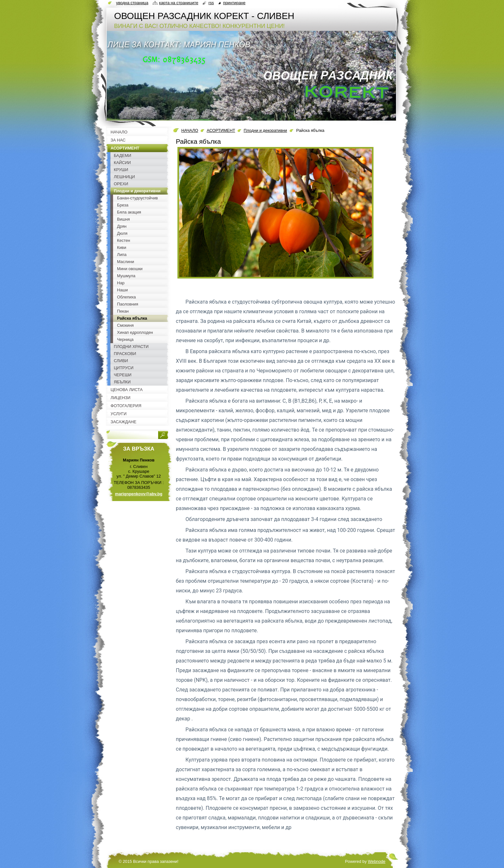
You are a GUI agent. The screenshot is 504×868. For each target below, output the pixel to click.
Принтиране (234, 3)
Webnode (377, 861)
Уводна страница (132, 3)
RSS (211, 3)
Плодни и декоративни (265, 130)
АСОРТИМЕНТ (221, 130)
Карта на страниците (179, 3)
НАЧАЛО (190, 130)
